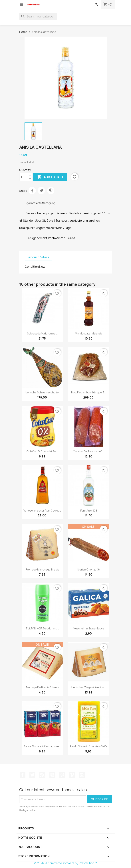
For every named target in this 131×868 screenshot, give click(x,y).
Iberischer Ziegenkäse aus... (89, 687)
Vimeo (72, 775)
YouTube (52, 775)
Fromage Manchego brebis (42, 569)
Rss (42, 775)
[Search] (38, 16)
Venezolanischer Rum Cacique (42, 511)
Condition (32, 267)
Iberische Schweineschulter (42, 392)
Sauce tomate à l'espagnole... (42, 746)
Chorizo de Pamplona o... (89, 451)
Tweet (41, 191)
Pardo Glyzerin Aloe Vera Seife (89, 746)
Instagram (82, 775)
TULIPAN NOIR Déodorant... (42, 628)
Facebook (23, 775)
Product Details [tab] (38, 257)
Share (32, 191)
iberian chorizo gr (89, 569)
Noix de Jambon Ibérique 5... (89, 392)
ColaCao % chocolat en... (42, 451)
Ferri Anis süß (89, 511)
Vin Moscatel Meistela (89, 333)
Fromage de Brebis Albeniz (42, 687)
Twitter (32, 775)
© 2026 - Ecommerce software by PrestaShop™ (65, 863)
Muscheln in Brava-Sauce (89, 628)
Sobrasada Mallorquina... (42, 333)
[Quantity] (24, 177)
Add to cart (50, 177)
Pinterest (51, 191)
